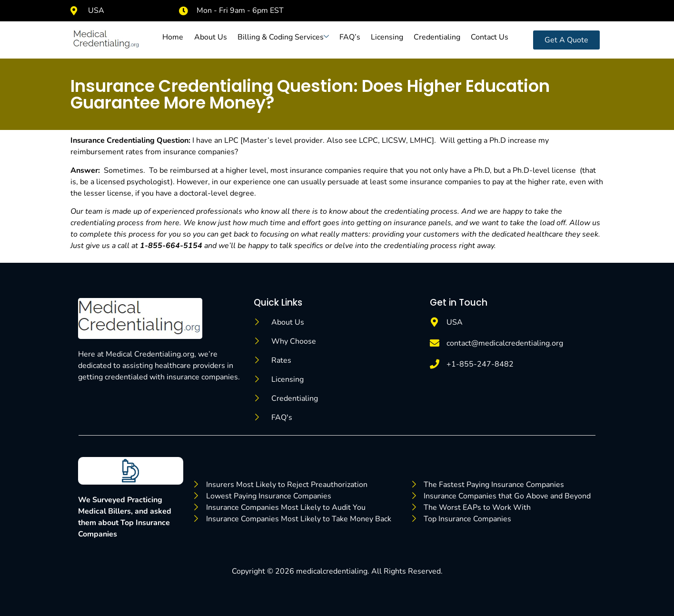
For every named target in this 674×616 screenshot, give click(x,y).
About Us (211, 37)
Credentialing (437, 37)
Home (173, 37)
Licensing (387, 37)
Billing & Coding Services (283, 37)
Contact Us (490, 37)
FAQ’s (350, 37)
